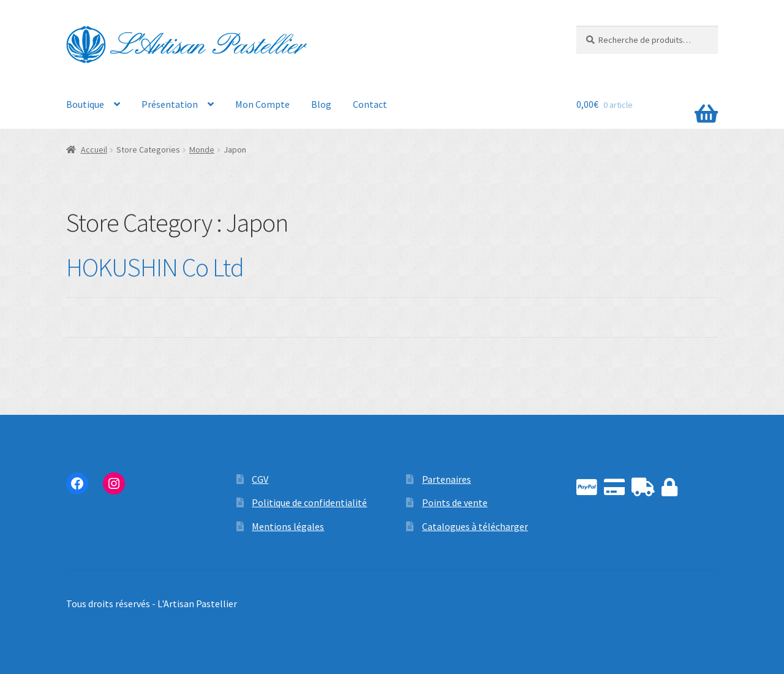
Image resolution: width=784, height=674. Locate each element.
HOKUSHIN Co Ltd (155, 267)
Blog (321, 104)
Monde (202, 150)
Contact (370, 104)
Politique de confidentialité (309, 502)
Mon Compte (262, 104)
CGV (260, 479)
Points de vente (455, 502)
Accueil (94, 150)
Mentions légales (288, 526)
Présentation (170, 104)
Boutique (85, 104)
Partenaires (447, 479)
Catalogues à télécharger (475, 526)
